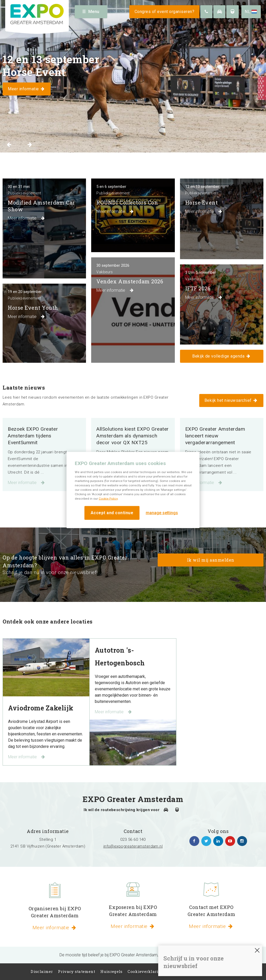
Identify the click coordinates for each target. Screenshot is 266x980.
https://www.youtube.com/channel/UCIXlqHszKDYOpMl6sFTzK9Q (230, 841)
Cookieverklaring (146, 971)
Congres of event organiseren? (165, 12)
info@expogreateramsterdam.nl (133, 846)
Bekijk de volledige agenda (222, 356)
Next (30, 144)
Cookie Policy (108, 498)
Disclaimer (42, 971)
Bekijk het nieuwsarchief (231, 400)
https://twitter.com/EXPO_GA (206, 841)
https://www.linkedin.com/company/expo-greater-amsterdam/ (218, 841)
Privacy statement (77, 971)
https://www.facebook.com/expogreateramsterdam (194, 841)
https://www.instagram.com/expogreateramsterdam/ (242, 841)
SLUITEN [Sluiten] (257, 950)
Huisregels (111, 971)
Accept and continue (112, 513)
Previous (9, 144)
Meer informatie (27, 483)
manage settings (162, 513)
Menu (91, 12)
